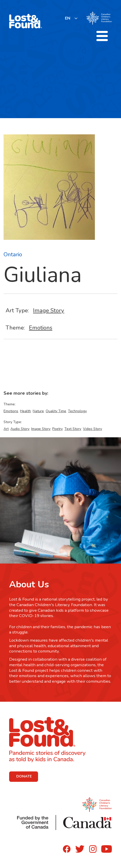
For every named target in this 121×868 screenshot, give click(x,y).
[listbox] (71, 18)
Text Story (73, 429)
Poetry (57, 429)
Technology (77, 411)
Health (25, 411)
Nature (38, 411)
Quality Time (56, 411)
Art (6, 429)
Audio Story (20, 429)
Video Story (92, 429)
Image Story (49, 310)
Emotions (41, 328)
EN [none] (68, 18)
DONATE (24, 776)
